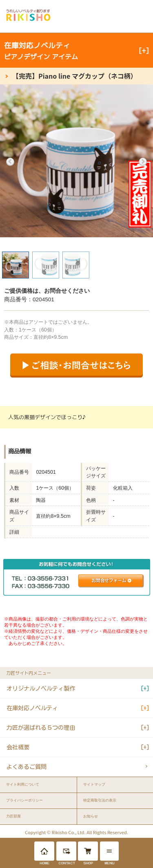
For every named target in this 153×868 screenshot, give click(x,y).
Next (143, 162)
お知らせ (91, 816)
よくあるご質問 (27, 767)
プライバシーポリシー (24, 800)
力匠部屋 (13, 816)
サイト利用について (23, 784)
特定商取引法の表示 (100, 800)
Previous (10, 162)
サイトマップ (94, 784)
